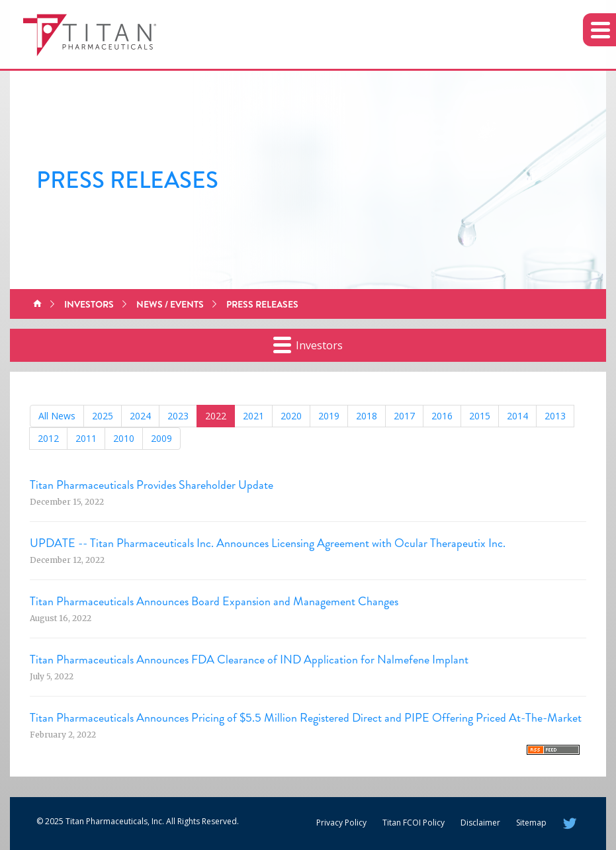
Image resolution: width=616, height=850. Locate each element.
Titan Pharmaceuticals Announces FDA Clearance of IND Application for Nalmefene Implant (249, 659)
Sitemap (531, 823)
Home (37, 304)
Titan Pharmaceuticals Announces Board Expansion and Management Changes (214, 601)
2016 (442, 416)
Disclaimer (480, 823)
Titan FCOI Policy (414, 823)
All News (57, 416)
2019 (329, 416)
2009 (161, 438)
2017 (404, 416)
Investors (89, 304)
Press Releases (262, 304)
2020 (291, 416)
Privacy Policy (341, 823)
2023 (178, 416)
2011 (86, 438)
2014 (517, 416)
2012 (48, 438)
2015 (480, 416)
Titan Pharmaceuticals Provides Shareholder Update (152, 485)
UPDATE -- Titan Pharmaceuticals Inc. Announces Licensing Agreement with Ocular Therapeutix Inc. (268, 543)
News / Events (170, 304)
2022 (216, 416)
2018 (367, 416)
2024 (140, 416)
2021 (253, 416)
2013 (555, 416)
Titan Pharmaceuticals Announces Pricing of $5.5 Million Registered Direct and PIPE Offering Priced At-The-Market (306, 718)
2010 (124, 438)
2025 (103, 416)
